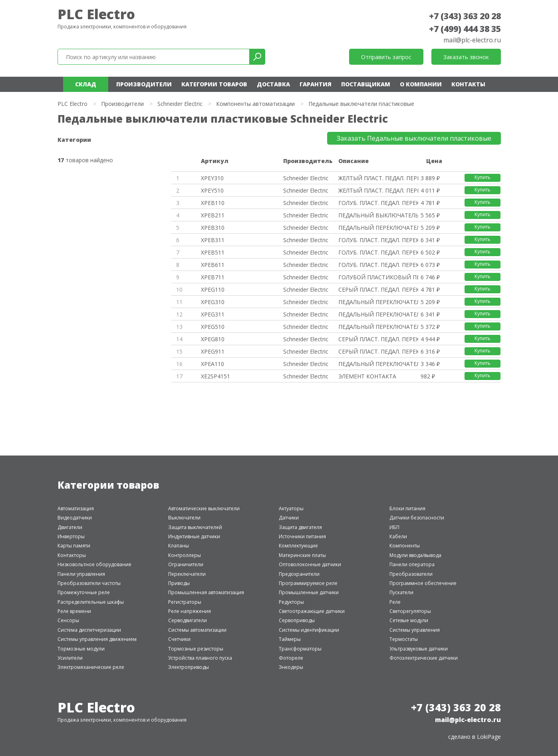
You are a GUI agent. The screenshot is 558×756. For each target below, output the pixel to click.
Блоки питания (407, 508)
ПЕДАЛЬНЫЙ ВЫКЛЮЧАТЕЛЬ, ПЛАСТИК (378, 215)
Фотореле (291, 658)
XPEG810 (213, 339)
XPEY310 (212, 178)
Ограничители (186, 564)
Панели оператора (412, 564)
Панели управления (81, 574)
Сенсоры (68, 620)
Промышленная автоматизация (206, 592)
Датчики (289, 518)
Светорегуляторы (410, 611)
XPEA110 (212, 364)
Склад (86, 84)
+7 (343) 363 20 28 (465, 16)
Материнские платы (302, 555)
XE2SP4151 (215, 376)
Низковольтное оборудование (94, 564)
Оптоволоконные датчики (310, 564)
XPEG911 (213, 351)
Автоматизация (76, 508)
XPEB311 (213, 240)
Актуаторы (291, 508)
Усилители (70, 658)
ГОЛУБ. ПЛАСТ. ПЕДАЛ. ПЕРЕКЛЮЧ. (378, 203)
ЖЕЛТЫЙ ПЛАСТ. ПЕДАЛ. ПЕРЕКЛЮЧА (378, 178)
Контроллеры (185, 555)
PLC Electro (96, 14)
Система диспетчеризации (89, 630)
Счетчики (179, 639)
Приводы (179, 583)
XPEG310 (213, 302)
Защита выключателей (195, 527)
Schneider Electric (180, 104)
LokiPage (489, 737)
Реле (395, 602)
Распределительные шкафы (91, 602)
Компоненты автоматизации (255, 104)
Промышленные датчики (309, 592)
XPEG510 (213, 327)
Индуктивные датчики (194, 536)
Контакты (468, 84)
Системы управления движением (97, 639)
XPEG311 (213, 314)
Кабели (398, 536)
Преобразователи (411, 574)
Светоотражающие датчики (312, 611)
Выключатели (184, 518)
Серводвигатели (188, 620)
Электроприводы (189, 667)
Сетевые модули (409, 620)
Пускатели (401, 592)
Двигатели (70, 527)
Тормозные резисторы (196, 649)
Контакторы (72, 555)
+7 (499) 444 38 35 (465, 29)
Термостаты (404, 639)
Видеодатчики (75, 518)
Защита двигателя (300, 527)
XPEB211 (213, 215)
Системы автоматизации (197, 630)
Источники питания (302, 536)
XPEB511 (213, 252)
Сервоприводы (297, 620)
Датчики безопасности (417, 518)
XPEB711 (213, 277)
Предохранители (299, 574)
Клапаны (179, 546)
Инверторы (71, 536)
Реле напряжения (190, 611)
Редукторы (291, 602)
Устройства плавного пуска (200, 658)
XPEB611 (213, 265)
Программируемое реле (308, 583)
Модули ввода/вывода (415, 555)
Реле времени (74, 611)
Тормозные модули (81, 649)
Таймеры (290, 639)
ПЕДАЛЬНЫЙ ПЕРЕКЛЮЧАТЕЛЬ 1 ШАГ (378, 228)
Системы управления (415, 630)
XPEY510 (212, 190)
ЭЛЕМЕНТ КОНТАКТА (367, 376)
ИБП (394, 527)
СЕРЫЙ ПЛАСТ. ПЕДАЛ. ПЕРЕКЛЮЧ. (378, 289)
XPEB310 (213, 228)
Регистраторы (185, 602)
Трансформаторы (300, 649)
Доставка (273, 84)
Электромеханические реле (91, 667)
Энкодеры (291, 667)
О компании (421, 84)
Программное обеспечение (423, 583)
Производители (144, 84)
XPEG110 (213, 289)
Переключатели (187, 574)
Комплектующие (298, 546)
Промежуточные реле (84, 592)
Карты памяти (74, 546)
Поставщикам (366, 84)
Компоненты (405, 546)
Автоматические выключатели (204, 508)
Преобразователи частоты (89, 583)
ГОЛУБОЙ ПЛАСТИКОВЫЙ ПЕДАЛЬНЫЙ (378, 277)
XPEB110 (213, 203)
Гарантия (316, 84)
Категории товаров (214, 84)
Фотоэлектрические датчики (424, 658)
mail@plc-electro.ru (472, 40)
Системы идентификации (309, 630)
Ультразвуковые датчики (419, 649)
